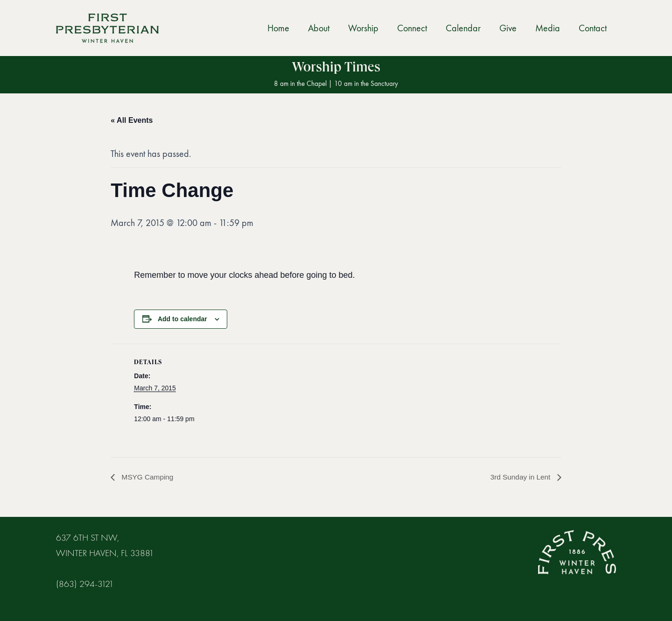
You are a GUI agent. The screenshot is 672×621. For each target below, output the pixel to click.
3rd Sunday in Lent (520, 477)
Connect (412, 28)
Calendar (463, 28)
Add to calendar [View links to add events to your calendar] (182, 319)
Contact (593, 28)
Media (548, 28)
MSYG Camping (147, 477)
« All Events (132, 120)
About (319, 28)
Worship (363, 28)
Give (508, 28)
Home (278, 28)
